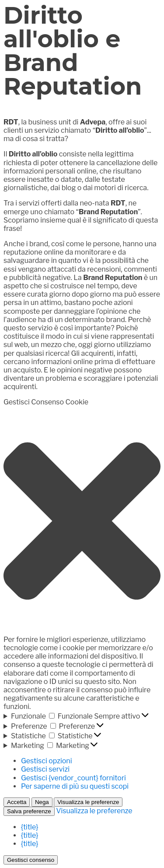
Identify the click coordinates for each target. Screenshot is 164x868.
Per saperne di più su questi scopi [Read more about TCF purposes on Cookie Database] (75, 786)
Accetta (17, 802)
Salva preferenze (29, 811)
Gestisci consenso (31, 860)
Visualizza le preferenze (88, 802)
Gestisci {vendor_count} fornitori (73, 778)
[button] (82, 521)
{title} (30, 827)
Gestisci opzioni (46, 761)
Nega (42, 802)
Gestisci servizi (45, 769)
